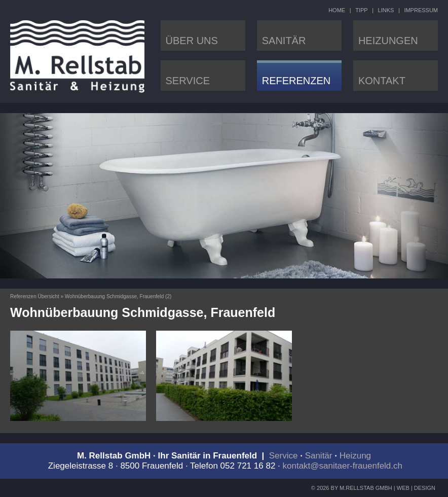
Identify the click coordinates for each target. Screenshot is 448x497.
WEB (403, 488)
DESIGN (425, 488)
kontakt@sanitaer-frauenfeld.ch (343, 466)
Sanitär (319, 456)
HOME (337, 10)
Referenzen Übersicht (35, 296)
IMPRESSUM (421, 10)
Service (284, 456)
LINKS (386, 10)
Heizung (355, 456)
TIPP (361, 10)
